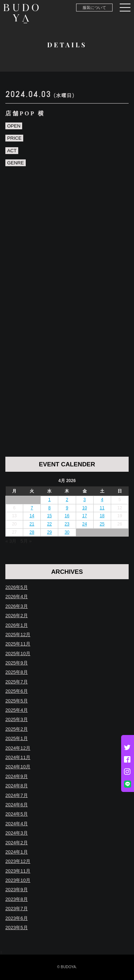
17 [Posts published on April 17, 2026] (85, 516)
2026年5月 (17, 587)
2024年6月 (17, 805)
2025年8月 (17, 672)
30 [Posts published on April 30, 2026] (67, 532)
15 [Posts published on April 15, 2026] (49, 516)
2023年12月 (18, 861)
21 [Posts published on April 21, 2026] (32, 524)
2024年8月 (17, 786)
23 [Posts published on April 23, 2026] (67, 524)
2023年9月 (17, 890)
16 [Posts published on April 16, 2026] (67, 516)
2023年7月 (17, 909)
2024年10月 (18, 767)
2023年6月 (17, 918)
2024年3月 (17, 833)
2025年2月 (17, 729)
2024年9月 (17, 776)
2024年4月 (17, 824)
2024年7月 (17, 795)
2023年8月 (17, 899)
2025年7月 (17, 682)
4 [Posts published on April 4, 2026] (102, 500)
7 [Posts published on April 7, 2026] (32, 508)
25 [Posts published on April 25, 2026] (102, 524)
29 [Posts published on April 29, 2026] (49, 532)
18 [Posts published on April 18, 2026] (102, 516)
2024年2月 (17, 843)
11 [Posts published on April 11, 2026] (102, 508)
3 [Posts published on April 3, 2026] (85, 500)
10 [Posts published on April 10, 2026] (85, 508)
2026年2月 (17, 616)
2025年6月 (17, 691)
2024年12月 (18, 748)
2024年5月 (17, 814)
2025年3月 (17, 719)
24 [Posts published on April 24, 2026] (85, 524)
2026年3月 (17, 606)
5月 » (26, 541)
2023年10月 (18, 880)
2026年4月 (17, 597)
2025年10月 (18, 654)
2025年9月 (17, 663)
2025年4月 (17, 710)
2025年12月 (18, 635)
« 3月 (11, 541)
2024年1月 (17, 852)
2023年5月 (17, 928)
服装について (94, 8)
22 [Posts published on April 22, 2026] (49, 524)
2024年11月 (18, 757)
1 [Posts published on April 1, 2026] (49, 500)
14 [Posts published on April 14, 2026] (32, 516)
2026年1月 (17, 625)
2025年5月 (17, 701)
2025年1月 (17, 738)
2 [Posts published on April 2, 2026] (67, 500)
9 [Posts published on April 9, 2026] (67, 508)
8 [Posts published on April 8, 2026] (49, 508)
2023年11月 (18, 871)
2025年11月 (18, 644)
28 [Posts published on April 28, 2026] (32, 532)
